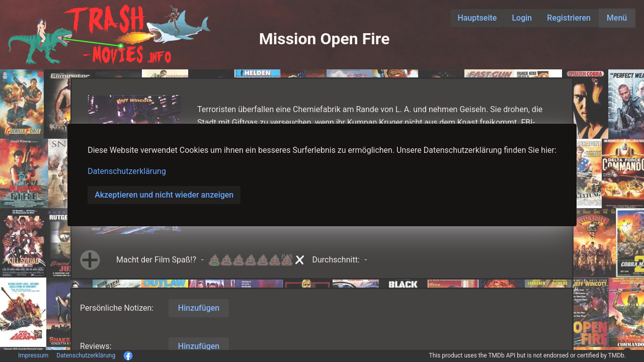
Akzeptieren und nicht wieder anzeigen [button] (164, 195)
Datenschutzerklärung (127, 171)
